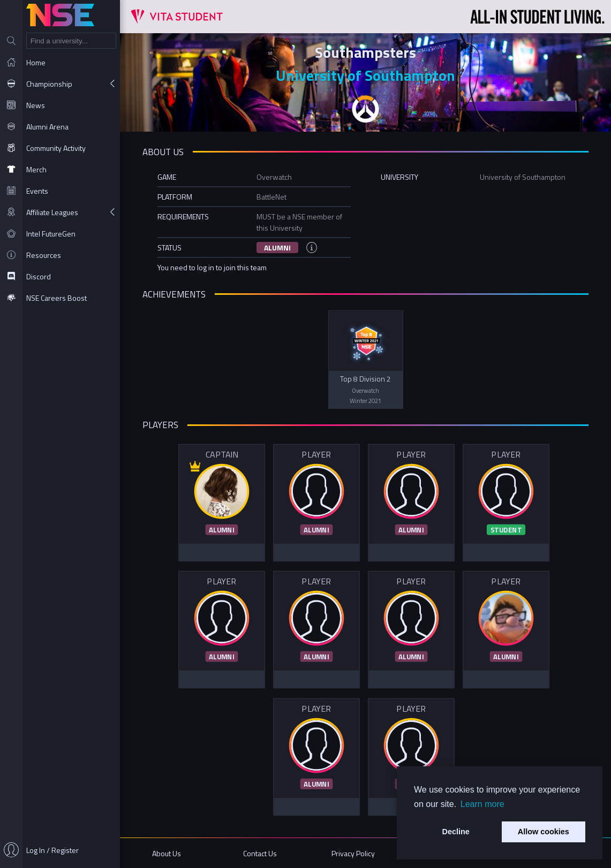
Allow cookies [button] (544, 832)
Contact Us (260, 853)
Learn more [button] (482, 804)
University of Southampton (365, 75)
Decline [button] (456, 832)
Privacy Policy (353, 853)
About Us (167, 853)
